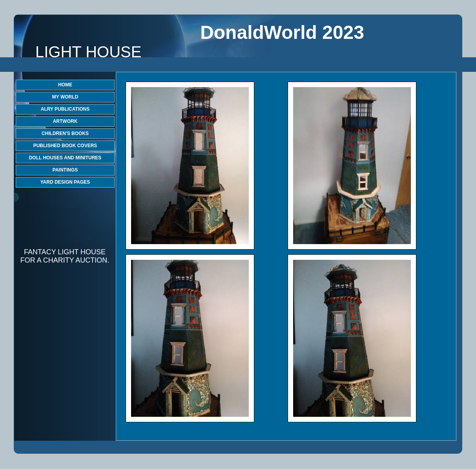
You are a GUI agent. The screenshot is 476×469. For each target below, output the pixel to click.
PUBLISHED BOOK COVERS (65, 146)
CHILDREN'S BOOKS (65, 133)
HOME (65, 85)
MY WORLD (65, 97)
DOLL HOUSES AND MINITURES (65, 158)
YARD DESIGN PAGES (65, 182)
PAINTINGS (65, 170)
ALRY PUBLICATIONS (65, 109)
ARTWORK (65, 121)
